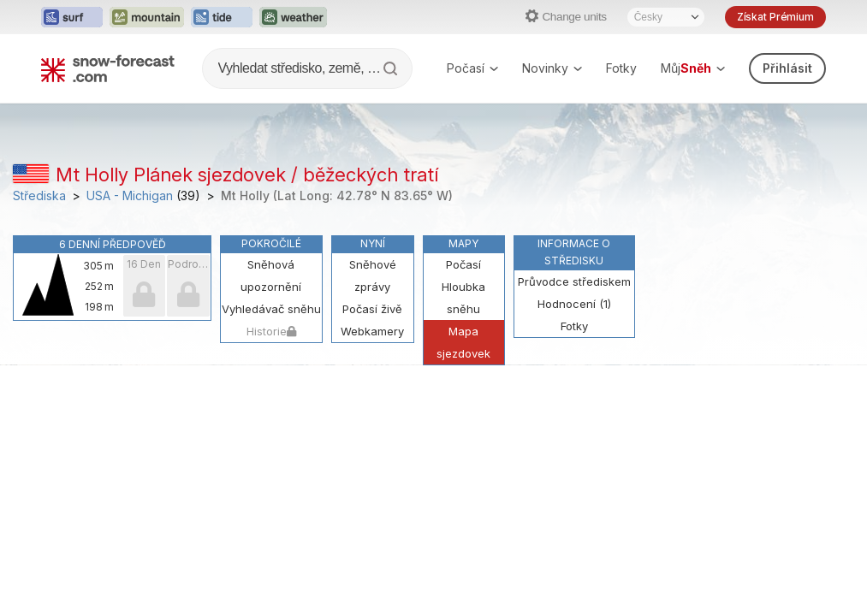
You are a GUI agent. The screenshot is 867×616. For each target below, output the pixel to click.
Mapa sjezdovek (463, 342)
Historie (271, 331)
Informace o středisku (574, 252)
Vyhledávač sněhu (271, 309)
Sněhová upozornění (271, 275)
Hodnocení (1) (574, 304)
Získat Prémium (775, 17)
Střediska (39, 196)
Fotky (621, 68)
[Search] (392, 68)
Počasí (472, 68)
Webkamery (372, 331)
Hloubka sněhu (463, 298)
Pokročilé (271, 243)
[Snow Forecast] (108, 68)
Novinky (552, 68)
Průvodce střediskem (574, 281)
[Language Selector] (666, 17)
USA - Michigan (130, 196)
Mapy (463, 243)
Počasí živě (372, 309)
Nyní (373, 243)
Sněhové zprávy (373, 275)
